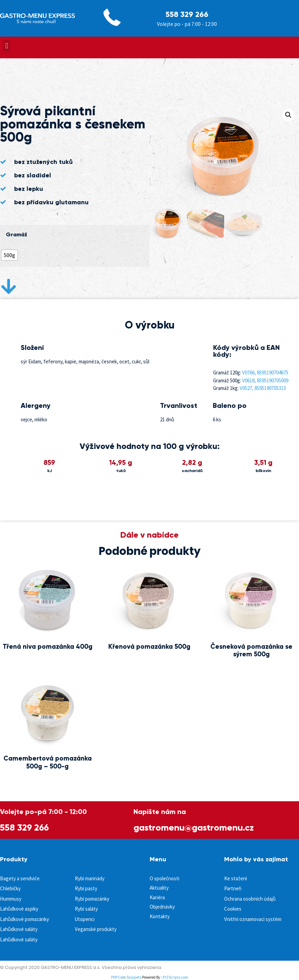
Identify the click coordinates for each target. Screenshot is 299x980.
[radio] (9, 255)
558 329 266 (187, 14)
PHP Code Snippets (126, 977)
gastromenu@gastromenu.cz (194, 827)
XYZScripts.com (175, 977)
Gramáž (17, 235)
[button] (7, 46)
